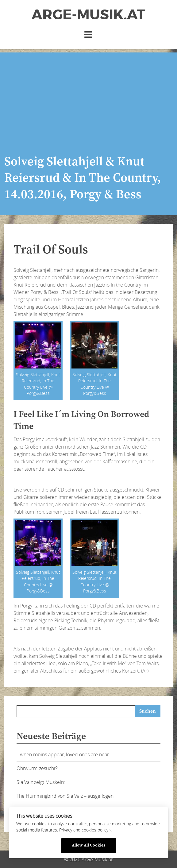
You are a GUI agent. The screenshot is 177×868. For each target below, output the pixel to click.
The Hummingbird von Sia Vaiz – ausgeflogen (65, 796)
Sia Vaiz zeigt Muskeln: (41, 782)
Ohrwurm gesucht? (37, 768)
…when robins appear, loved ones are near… (64, 754)
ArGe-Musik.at (88, 15)
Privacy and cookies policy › (85, 830)
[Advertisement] (88, 95)
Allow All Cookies (88, 845)
